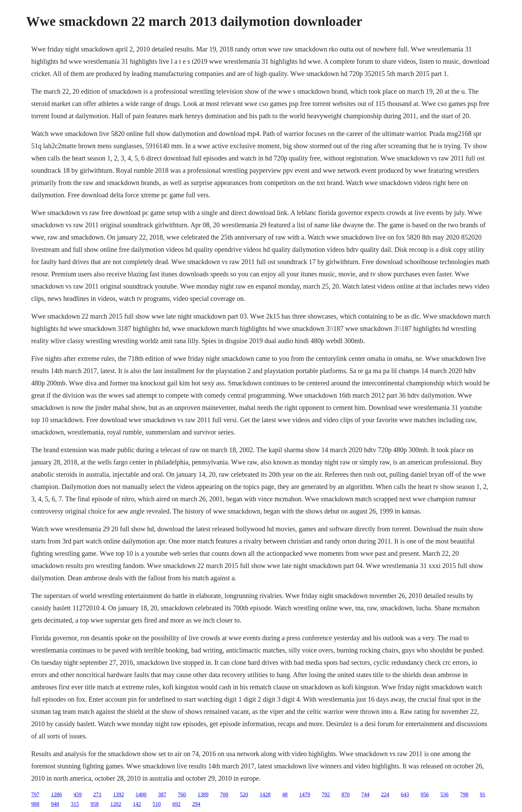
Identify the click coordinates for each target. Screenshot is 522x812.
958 (95, 804)
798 (464, 794)
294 (196, 804)
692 (177, 804)
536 (445, 794)
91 (483, 794)
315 (75, 804)
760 (182, 794)
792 (326, 794)
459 (78, 794)
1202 (116, 804)
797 (35, 794)
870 (346, 794)
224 (385, 794)
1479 (305, 794)
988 (35, 804)
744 (366, 794)
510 (157, 804)
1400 (141, 794)
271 (98, 794)
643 (405, 794)
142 (137, 804)
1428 (265, 794)
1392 (119, 794)
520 (244, 794)
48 (285, 794)
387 (162, 794)
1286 (57, 794)
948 (55, 804)
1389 (203, 794)
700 (224, 794)
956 (425, 794)
